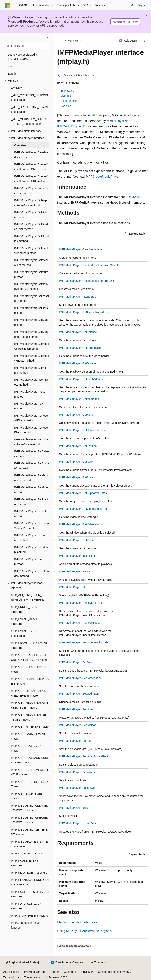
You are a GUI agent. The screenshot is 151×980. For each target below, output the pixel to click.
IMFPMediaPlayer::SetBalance (78, 662)
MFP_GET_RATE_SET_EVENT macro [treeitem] (30, 784)
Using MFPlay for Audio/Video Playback (85, 931)
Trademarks (31, 977)
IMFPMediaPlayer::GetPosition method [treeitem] (31, 298)
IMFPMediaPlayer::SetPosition (78, 725)
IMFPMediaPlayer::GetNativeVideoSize (83, 430)
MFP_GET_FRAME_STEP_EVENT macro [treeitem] (30, 681)
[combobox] (27, 46)
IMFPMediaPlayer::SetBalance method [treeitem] (31, 454)
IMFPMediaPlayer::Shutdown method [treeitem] (31, 550)
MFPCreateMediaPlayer (103, 177)
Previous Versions (35, 972)
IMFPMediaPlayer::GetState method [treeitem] (31, 322)
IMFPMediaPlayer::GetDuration (78, 363)
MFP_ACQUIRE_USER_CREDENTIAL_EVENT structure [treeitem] (29, 597)
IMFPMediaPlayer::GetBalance (78, 332)
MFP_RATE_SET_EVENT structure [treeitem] (27, 906)
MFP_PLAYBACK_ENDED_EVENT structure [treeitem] (30, 882)
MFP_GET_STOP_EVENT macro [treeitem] (27, 796)
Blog (54, 972)
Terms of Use (11, 977)
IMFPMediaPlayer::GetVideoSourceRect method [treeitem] (32, 346)
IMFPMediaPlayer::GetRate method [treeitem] (31, 310)
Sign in (142, 5)
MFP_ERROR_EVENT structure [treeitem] (25, 609)
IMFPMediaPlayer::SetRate (76, 741)
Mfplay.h (73, 41)
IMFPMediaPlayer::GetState (76, 477)
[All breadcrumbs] (61, 41)
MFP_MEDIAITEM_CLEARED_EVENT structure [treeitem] (30, 808)
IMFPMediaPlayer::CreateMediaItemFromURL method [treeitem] (31, 179)
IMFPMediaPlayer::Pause (75, 571)
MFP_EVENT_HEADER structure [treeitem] (26, 621)
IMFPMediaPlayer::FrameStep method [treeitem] (31, 191)
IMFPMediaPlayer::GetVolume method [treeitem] (31, 370)
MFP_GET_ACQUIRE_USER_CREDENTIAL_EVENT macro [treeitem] (30, 657)
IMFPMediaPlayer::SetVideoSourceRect (83, 756)
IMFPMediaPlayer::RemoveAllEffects (81, 603)
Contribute (70, 972)
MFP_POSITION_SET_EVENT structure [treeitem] (30, 894)
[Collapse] (48, 38)
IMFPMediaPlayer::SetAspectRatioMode (84, 642)
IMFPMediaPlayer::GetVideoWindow (81, 524)
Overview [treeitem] (17, 88)
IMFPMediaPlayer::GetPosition (78, 446)
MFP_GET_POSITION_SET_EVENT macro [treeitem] (30, 772)
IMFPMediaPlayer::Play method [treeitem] (29, 406)
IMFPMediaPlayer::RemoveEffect (79, 623)
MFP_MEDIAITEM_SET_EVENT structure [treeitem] (29, 832)
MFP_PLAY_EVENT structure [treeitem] (29, 873)
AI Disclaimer (11, 972)
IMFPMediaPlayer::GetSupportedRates (83, 493)
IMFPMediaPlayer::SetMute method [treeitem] (31, 490)
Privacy (86, 972)
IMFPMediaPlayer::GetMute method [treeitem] (31, 274)
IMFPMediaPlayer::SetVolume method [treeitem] (31, 538)
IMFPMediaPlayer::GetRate (76, 462)
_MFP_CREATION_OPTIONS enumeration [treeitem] (29, 98)
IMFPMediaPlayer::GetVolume (77, 540)
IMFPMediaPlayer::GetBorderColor (80, 348)
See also (66, 106)
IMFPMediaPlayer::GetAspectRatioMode (84, 312)
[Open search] (132, 5)
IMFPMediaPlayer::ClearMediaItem (80, 249)
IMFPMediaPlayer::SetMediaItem (79, 694)
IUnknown (134, 197)
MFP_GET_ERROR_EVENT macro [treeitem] (29, 669)
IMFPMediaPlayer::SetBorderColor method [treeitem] (32, 466)
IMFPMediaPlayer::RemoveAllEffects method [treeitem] (31, 418)
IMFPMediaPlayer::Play (73, 587)
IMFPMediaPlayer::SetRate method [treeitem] (31, 514)
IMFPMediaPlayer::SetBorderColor (80, 678)
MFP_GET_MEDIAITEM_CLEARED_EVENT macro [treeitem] (29, 693)
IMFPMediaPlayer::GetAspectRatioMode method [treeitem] (31, 203)
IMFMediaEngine (69, 126)
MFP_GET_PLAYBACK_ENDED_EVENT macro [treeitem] (30, 760)
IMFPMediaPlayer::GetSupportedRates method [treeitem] (31, 334)
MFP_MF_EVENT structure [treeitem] (28, 854)
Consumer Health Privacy (114, 972)
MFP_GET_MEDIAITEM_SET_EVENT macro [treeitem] (29, 717)
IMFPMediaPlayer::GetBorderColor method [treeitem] (31, 227)
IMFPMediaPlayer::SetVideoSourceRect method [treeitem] (31, 526)
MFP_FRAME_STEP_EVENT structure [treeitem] (29, 645)
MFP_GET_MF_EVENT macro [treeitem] (30, 727)
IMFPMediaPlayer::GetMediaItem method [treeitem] (31, 263)
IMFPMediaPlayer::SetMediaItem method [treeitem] (31, 478)
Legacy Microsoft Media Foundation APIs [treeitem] (22, 57)
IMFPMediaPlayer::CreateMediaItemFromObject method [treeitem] (32, 167)
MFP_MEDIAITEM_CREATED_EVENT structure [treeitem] (30, 820)
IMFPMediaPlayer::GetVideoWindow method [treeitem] (32, 358)
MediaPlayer (116, 121)
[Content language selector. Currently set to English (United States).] (22, 963)
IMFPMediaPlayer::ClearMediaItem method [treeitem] (31, 155)
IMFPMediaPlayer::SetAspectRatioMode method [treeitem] (31, 442)
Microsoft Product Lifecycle (29, 21)
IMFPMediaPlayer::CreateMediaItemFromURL (87, 281)
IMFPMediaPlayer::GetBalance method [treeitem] (32, 215)
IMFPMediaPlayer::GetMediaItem (79, 399)
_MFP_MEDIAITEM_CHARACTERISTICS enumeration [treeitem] (30, 121)
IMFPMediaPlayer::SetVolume (77, 772)
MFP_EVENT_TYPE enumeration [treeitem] (24, 633)
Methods (66, 96)
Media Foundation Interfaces (77, 922)
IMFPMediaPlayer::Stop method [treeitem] (29, 562)
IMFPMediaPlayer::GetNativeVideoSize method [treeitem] (31, 286)
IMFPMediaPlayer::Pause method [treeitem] (30, 394)
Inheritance (67, 91)
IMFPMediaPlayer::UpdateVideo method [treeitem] (31, 574)
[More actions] (144, 41)
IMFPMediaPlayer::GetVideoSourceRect (84, 509)
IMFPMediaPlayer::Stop (74, 808)
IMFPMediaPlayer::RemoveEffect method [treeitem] (31, 430)
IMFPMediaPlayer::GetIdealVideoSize (82, 379)
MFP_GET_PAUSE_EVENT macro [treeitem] (28, 736)
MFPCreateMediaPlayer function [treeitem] (26, 925)
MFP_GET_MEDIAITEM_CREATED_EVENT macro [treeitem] (30, 705)
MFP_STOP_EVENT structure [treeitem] (29, 916)
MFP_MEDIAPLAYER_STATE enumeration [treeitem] (29, 844)
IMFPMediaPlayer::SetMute (76, 709)
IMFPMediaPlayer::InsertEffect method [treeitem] (31, 382)
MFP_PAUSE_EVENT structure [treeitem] (25, 863)
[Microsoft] (7, 5)
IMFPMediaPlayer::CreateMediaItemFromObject (88, 265)
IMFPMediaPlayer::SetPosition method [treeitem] (31, 502)
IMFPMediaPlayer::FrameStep (77, 297)
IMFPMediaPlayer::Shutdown (77, 788)
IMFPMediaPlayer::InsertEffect (78, 556)
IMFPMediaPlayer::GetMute (76, 415)
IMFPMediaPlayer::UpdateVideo (79, 823)
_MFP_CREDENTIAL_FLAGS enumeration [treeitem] (29, 110)
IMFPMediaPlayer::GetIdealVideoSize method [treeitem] (31, 251)
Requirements (69, 101)
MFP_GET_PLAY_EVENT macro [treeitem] (27, 748)
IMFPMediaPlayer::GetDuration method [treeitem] (31, 239)
